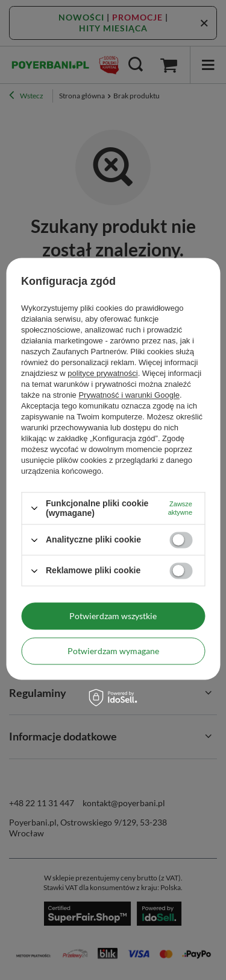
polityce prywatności (102, 373)
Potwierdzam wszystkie (113, 616)
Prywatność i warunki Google (129, 395)
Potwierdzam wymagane (113, 651)
